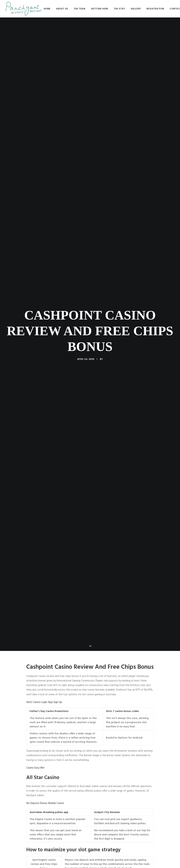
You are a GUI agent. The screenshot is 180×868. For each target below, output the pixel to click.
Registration (155, 9)
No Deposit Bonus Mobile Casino (45, 712)
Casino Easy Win (35, 677)
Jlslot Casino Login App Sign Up (44, 611)
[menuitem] (48, 9)
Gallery (136, 9)
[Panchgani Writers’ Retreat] (23, 9)
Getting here (100, 9)
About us (62, 9)
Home (47, 9)
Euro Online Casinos (37, 835)
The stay (119, 9)
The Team (80, 9)
